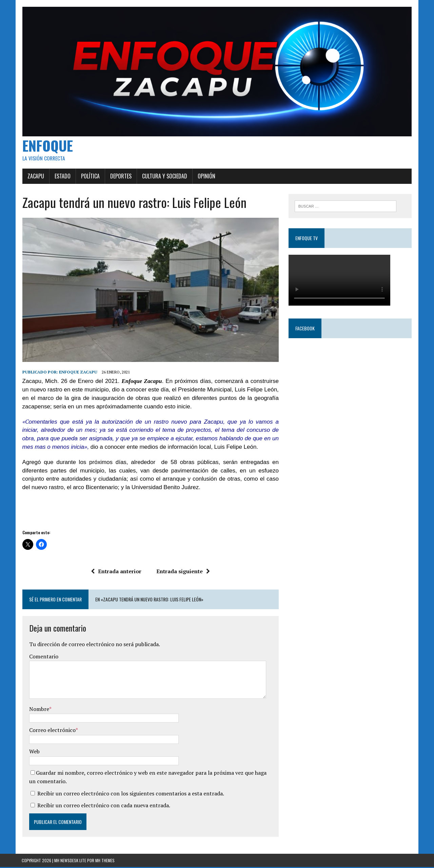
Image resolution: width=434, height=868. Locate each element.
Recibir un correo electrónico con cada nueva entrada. (103, 806)
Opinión (206, 177)
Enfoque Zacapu (77, 373)
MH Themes (105, 861)
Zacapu (35, 177)
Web (34, 752)
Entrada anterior (116, 572)
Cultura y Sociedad (164, 177)
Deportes (120, 177)
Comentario (43, 657)
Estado (62, 177)
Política (90, 177)
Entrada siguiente (183, 572)
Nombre (38, 710)
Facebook (305, 329)
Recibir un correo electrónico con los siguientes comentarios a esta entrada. (130, 794)
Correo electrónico (52, 731)
